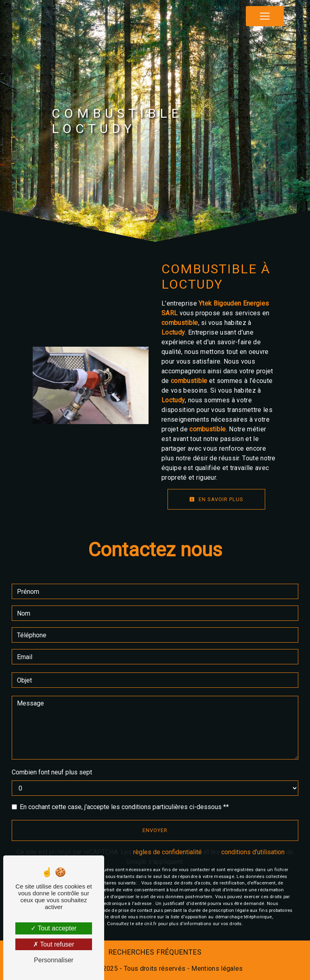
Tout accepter (53, 928)
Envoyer (155, 830)
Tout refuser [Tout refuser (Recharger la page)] (54, 944)
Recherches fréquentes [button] (155, 952)
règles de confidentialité (168, 852)
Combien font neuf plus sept (52, 772)
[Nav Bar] (265, 16)
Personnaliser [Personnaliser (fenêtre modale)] (54, 960)
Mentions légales (216, 969)
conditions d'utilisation (253, 852)
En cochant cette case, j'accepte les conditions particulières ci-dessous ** (124, 807)
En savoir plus (216, 499)
